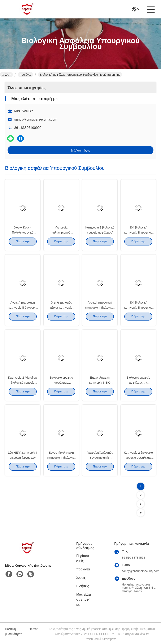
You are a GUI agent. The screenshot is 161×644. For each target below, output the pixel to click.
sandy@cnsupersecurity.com (36, 119)
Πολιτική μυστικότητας (14, 631)
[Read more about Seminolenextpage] (141, 504)
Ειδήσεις (83, 586)
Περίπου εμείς (83, 558)
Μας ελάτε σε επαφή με (84, 599)
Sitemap (33, 629)
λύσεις (81, 578)
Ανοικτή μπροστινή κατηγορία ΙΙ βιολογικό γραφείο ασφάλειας (23, 310)
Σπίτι (6, 75)
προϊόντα (25, 75)
